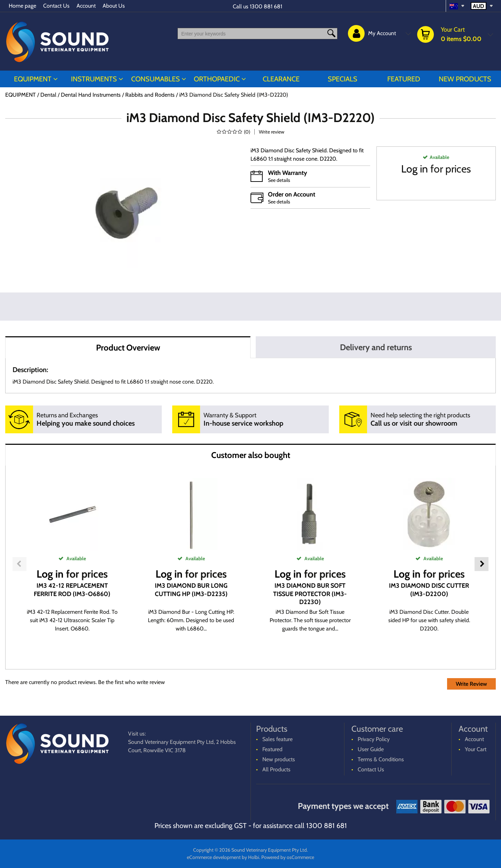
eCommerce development (214, 857)
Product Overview (128, 348)
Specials (343, 79)
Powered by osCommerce (288, 857)
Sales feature (277, 739)
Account (86, 6)
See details (279, 180)
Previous (19, 564)
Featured (404, 79)
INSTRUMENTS (94, 79)
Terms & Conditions (381, 759)
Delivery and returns (376, 347)
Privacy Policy (374, 739)
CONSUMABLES (156, 79)
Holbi (254, 857)
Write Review (471, 684)
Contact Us (56, 6)
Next (482, 564)
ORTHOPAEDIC (217, 79)
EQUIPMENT (33, 79)
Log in (415, 169)
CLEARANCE (281, 79)
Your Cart (476, 749)
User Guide (371, 749)
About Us (114, 6)
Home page (22, 6)
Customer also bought (251, 455)
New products (465, 79)
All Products (276, 769)
